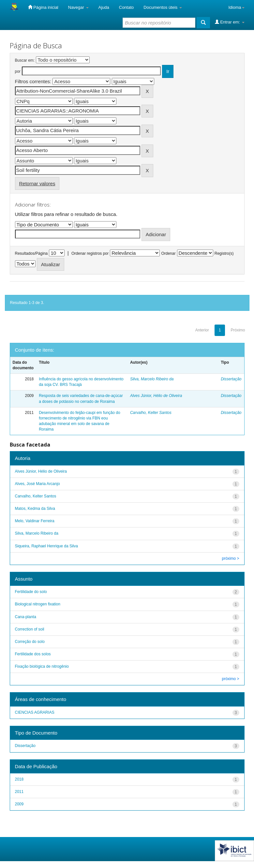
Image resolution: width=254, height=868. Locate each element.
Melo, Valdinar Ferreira (35, 521)
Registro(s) (224, 253)
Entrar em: (230, 22)
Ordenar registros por (90, 253)
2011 (19, 792)
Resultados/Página (31, 253)
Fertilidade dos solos (33, 654)
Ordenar (168, 253)
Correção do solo (30, 642)
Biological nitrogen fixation (38, 604)
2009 (19, 804)
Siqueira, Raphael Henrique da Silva (46, 546)
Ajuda (104, 7)
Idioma (236, 7)
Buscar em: (25, 60)
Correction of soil (30, 629)
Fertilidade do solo (31, 592)
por (18, 71)
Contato (127, 7)
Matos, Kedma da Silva (35, 509)
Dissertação (231, 379)
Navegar (78, 7)
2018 (19, 779)
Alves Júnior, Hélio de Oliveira (156, 396)
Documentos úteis (163, 7)
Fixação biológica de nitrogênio (42, 666)
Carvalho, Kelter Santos (151, 413)
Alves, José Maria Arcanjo (37, 484)
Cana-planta (26, 617)
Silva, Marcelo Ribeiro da (152, 379)
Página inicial (43, 7)
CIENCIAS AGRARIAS (35, 712)
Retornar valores (37, 183)
